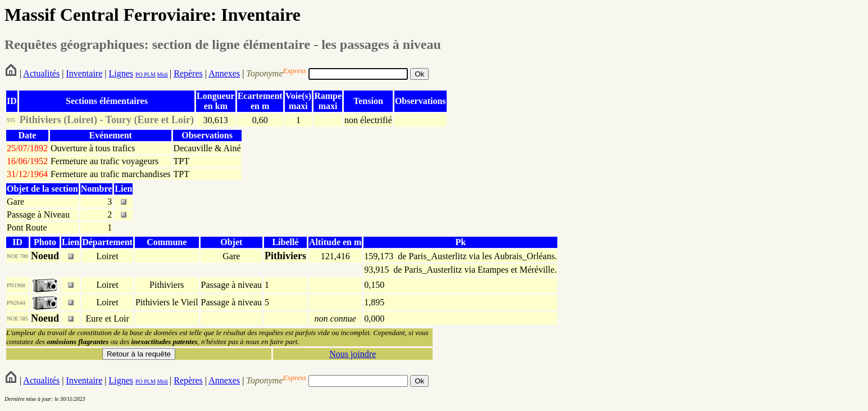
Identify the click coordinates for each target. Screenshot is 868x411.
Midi (162, 74)
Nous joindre (353, 354)
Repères (188, 73)
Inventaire (84, 73)
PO (139, 74)
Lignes (121, 73)
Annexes (224, 73)
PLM (149, 74)
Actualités (41, 73)
